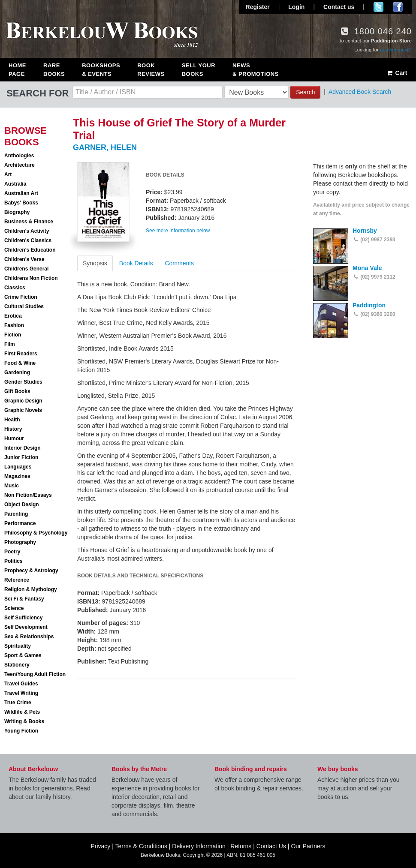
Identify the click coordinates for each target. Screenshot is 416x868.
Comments (179, 263)
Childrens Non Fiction (31, 278)
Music (12, 486)
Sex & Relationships (29, 637)
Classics (15, 288)
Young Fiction (21, 731)
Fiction (13, 335)
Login (296, 7)
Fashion (14, 325)
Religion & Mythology (31, 589)
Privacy (100, 846)
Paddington (369, 305)
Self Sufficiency (23, 618)
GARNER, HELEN (105, 147)
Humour (14, 439)
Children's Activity (27, 231)
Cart (396, 73)
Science (14, 608)
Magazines (17, 476)
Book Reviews (151, 70)
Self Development (26, 627)
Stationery (17, 665)
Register (258, 7)
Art (8, 174)
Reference (17, 580)
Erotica (13, 316)
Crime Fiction (21, 297)
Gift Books (17, 391)
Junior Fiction (21, 457)
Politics (14, 561)
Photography (20, 542)
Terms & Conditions (141, 846)
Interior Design (23, 448)
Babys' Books (21, 203)
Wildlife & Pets (22, 712)
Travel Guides (21, 684)
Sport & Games (23, 655)
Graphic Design (23, 401)
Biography (17, 212)
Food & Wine (20, 363)
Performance (20, 523)
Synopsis (95, 263)
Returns (241, 846)
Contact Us (271, 846)
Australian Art (21, 193)
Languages (18, 467)
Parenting (16, 514)
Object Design (22, 505)
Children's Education (30, 250)
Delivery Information (199, 846)
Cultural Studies (24, 306)
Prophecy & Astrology (31, 571)
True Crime (18, 703)
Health (12, 420)
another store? (396, 50)
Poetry (12, 552)
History (13, 429)
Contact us (339, 7)
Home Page (17, 70)
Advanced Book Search (360, 92)
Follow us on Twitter (378, 7)
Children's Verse (24, 259)
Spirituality (18, 646)
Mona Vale (367, 268)
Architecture (20, 165)
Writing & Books (24, 721)
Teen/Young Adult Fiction (35, 674)
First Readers (21, 354)
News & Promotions (256, 70)
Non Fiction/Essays (28, 495)
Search (305, 92)
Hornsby (365, 231)
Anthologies (19, 156)
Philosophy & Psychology (36, 533)
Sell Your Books (199, 70)
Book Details (136, 263)
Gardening (17, 372)
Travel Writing (21, 693)
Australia (15, 184)
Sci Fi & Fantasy (24, 599)
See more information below (178, 231)
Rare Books (54, 70)
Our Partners (308, 846)
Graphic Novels (23, 410)
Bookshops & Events (101, 70)
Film (10, 344)
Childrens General (26, 269)
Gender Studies (23, 382)
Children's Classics (28, 240)
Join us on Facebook (398, 7)
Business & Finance (29, 222)
